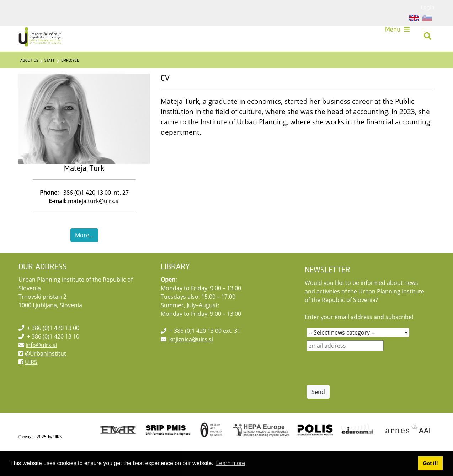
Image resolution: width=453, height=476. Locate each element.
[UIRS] (44, 39)
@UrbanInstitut (46, 369)
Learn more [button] (230, 463)
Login (428, 7)
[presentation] (361, 384)
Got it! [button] (430, 463)
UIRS (31, 378)
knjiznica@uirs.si (191, 355)
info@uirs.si (41, 361)
